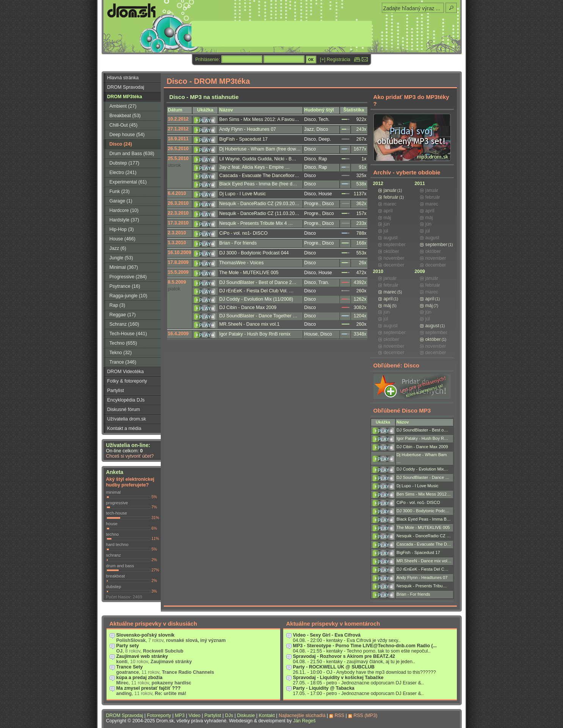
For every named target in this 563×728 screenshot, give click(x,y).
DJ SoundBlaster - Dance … (423, 477)
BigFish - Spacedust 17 (243, 139)
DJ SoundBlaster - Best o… (422, 430)
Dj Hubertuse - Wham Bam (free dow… (260, 149)
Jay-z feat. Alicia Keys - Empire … (254, 167)
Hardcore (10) (124, 210)
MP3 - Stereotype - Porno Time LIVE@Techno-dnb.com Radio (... (365, 646)
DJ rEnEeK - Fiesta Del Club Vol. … (256, 291)
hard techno (117, 544)
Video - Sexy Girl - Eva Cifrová (327, 635)
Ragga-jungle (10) (129, 296)
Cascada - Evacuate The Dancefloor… (259, 176)
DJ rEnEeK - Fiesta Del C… (423, 569)
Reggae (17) (123, 315)
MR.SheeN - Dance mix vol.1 (249, 324)
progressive (117, 503)
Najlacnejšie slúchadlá (302, 715)
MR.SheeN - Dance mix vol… (424, 561)
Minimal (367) (124, 267)
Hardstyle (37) (124, 220)
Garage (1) (121, 201)
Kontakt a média (124, 428)
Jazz (309, 129)
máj (387, 306)
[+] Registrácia (335, 60)
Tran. (324, 282)
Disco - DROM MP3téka (209, 81)
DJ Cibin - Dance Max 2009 (248, 308)
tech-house (117, 513)
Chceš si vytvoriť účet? (130, 456)
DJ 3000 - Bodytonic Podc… (423, 511)
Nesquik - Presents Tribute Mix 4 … (256, 223)
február (391, 197)
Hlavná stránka (123, 78)
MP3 (180, 715)
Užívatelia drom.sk (127, 419)
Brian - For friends (238, 243)
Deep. (325, 139)
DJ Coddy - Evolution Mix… (422, 469)
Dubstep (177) (125, 163)
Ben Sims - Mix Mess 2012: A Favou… (259, 119)
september (436, 245)
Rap (323, 159)
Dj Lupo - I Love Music (242, 194)
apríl (388, 299)
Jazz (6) (118, 248)
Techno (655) (123, 343)
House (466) (123, 239)
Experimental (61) (128, 182)
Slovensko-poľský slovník (146, 635)
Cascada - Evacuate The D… (424, 544)
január (390, 190)
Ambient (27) (123, 106)
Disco (310, 119)
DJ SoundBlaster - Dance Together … (258, 316)
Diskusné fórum (124, 409)
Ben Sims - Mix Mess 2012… (424, 494)
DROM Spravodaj (126, 87)
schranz (114, 555)
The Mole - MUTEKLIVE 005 (249, 273)
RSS (339, 715)
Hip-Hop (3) (122, 229)
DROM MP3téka (125, 97)
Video (194, 715)
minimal (114, 492)
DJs (229, 715)
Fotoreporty (159, 715)
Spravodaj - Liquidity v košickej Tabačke (338, 678)
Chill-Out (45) (124, 125)
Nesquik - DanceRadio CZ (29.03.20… (259, 204)
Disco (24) (121, 144)
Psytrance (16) (125, 286)
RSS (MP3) (365, 715)
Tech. (324, 119)
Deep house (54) (127, 135)
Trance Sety (130, 667)
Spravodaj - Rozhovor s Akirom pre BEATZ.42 (344, 656)
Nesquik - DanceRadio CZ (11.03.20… (259, 213)
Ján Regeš (304, 721)
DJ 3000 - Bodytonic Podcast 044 (254, 253)
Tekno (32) (121, 353)
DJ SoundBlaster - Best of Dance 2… (258, 282)
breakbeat (116, 576)
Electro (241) (123, 173)
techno (113, 534)
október (433, 339)
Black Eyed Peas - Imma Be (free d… (258, 184)
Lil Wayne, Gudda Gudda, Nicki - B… (258, 159)
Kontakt (267, 715)
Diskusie (246, 715)
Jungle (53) (121, 258)
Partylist (116, 391)
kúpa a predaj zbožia (140, 678)
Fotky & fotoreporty (127, 381)
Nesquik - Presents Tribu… (422, 586)
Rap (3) (118, 305)
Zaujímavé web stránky (142, 656)
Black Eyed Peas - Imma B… (424, 519)
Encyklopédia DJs (126, 400)
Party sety (128, 646)
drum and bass (120, 566)
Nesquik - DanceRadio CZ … (424, 536)
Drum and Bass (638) (132, 154)
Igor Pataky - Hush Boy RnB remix (255, 334)
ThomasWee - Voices (241, 263)
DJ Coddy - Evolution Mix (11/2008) (256, 299)
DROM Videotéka (126, 372)
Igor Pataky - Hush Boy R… (422, 438)
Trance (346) (123, 362)
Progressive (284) (128, 277)
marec (390, 292)
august (432, 326)
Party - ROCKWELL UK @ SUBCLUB (334, 667)
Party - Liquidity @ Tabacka (324, 688)
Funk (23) (120, 191)
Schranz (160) (124, 324)
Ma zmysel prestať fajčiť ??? (149, 688)
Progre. (312, 204)
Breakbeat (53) (125, 116)
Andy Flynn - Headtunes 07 (248, 129)
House (325, 194)
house (112, 524)
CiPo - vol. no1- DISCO (243, 233)
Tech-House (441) (128, 334)
